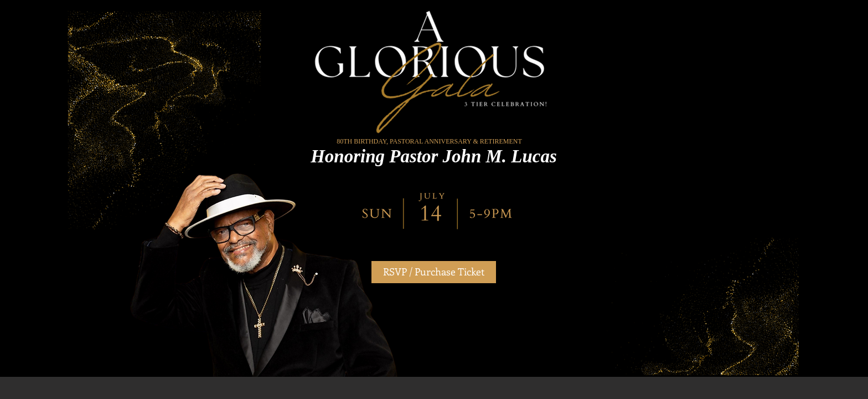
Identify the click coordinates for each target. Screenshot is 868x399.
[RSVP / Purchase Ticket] (434, 272)
